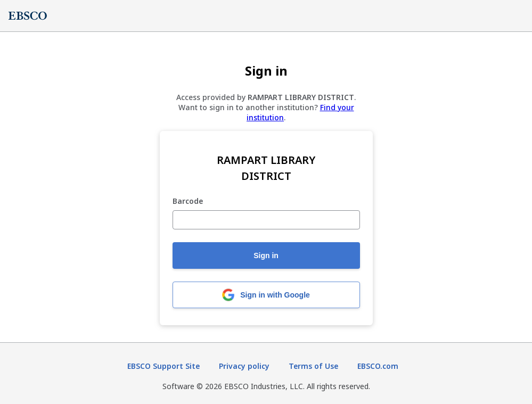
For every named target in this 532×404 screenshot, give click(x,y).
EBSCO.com (378, 366)
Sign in (266, 255)
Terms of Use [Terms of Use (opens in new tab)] (313, 366)
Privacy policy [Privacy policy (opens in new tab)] (244, 366)
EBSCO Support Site (163, 366)
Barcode (188, 201)
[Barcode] (266, 220)
